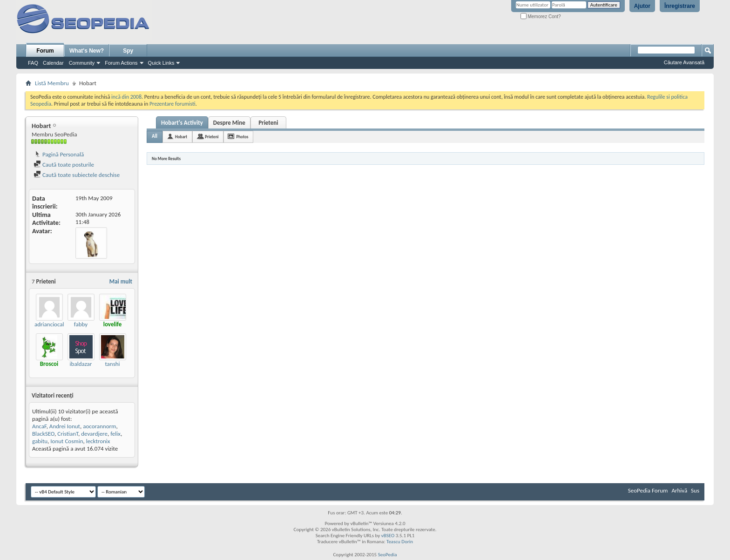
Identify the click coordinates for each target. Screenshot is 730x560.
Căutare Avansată (684, 62)
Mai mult (121, 281)
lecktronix (98, 441)
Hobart (181, 137)
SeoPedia (388, 555)
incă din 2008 (126, 97)
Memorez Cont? (541, 17)
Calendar (53, 63)
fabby (81, 324)
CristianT (68, 434)
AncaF (39, 426)
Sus (695, 490)
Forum (45, 51)
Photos (242, 137)
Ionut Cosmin (67, 441)
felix (115, 434)
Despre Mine (229, 123)
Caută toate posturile (64, 165)
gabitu (40, 441)
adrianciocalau (52, 324)
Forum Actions (121, 63)
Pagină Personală (59, 154)
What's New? (87, 51)
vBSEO (388, 536)
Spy (128, 51)
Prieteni (268, 123)
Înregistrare (680, 6)
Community (82, 63)
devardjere (94, 434)
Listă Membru (52, 83)
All (155, 136)
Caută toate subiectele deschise (77, 175)
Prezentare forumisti (172, 104)
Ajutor (642, 6)
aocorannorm (99, 426)
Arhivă (679, 490)
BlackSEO (43, 434)
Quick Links (161, 63)
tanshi (112, 364)
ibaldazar (81, 364)
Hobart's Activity (182, 123)
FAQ (33, 63)
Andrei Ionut (65, 426)
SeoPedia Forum (648, 490)
